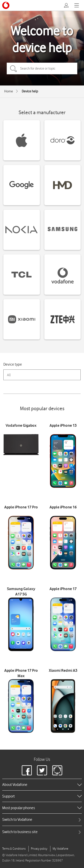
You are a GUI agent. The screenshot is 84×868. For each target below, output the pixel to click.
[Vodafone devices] (63, 275)
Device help (30, 91)
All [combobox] (9, 375)
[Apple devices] (22, 140)
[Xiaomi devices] (22, 319)
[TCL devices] (22, 275)
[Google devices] (22, 185)
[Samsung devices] (63, 230)
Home (9, 91)
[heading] (42, 785)
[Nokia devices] (22, 230)
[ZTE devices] (63, 319)
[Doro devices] (63, 140)
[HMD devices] (63, 185)
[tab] (42, 820)
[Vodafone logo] (6, 5)
